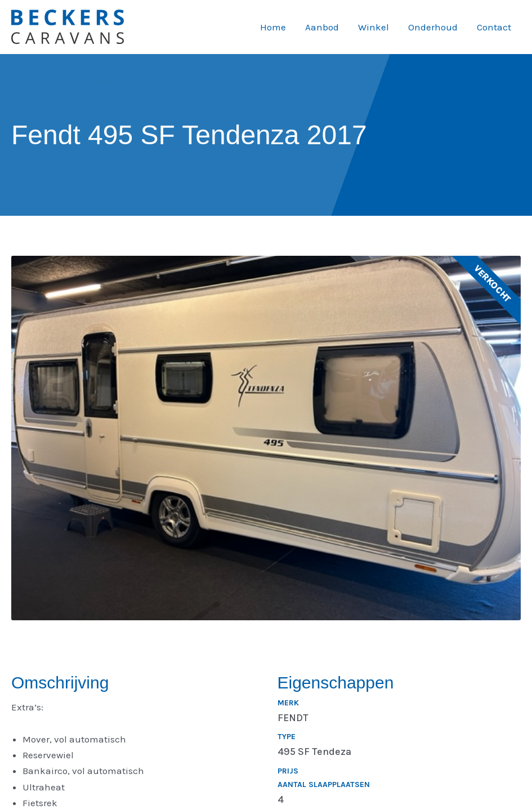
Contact (494, 27)
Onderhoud (433, 27)
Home (273, 27)
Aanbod (322, 27)
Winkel (374, 27)
